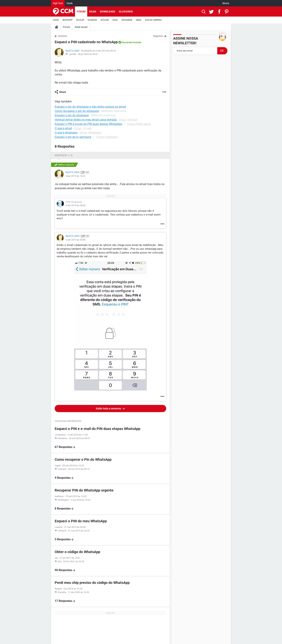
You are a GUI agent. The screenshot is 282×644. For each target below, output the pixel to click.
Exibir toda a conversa (109, 409)
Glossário (126, 12)
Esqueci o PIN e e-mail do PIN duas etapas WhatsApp (88, 124)
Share (63, 92)
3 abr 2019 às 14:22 (75, 176)
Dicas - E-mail (83, 128)
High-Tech (58, 3)
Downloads (108, 12)
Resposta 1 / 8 (64, 155)
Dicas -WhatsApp (91, 133)
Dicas (93, 12)
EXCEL (115, 20)
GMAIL (139, 20)
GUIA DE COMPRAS (153, 20)
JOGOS (56, 20)
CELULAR (80, 20)
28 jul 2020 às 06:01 (88, 54)
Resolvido (127, 42)
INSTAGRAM (127, 20)
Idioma (226, 3)
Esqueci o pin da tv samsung (73, 137)
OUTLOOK (105, 20)
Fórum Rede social (139, 124)
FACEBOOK (92, 20)
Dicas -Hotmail (128, 120)
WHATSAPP (68, 20)
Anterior (63, 36)
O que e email (63, 128)
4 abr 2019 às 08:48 (76, 240)
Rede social (81, 27)
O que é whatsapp (66, 133)
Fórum (81, 12)
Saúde (69, 3)
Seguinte (158, 36)
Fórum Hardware (107, 137)
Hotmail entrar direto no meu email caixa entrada (86, 120)
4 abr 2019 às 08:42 (76, 205)
